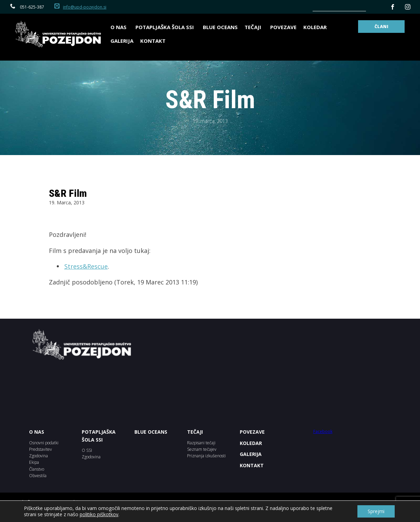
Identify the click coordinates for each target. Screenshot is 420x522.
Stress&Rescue (86, 266)
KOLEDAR (251, 443)
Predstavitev (41, 449)
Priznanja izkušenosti (206, 456)
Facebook (323, 431)
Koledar (315, 27)
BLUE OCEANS (220, 27)
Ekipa (34, 462)
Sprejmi (376, 511)
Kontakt (153, 41)
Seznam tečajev (202, 449)
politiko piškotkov (99, 514)
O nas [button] (120, 27)
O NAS (37, 432)
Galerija (122, 41)
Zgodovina (38, 456)
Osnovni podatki (44, 443)
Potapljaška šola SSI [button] (166, 27)
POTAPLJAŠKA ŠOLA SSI (99, 436)
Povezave (283, 27)
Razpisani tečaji (201, 443)
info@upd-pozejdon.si (85, 7)
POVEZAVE (252, 432)
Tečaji (254, 27)
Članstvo (37, 469)
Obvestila (38, 476)
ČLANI (382, 27)
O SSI (87, 450)
